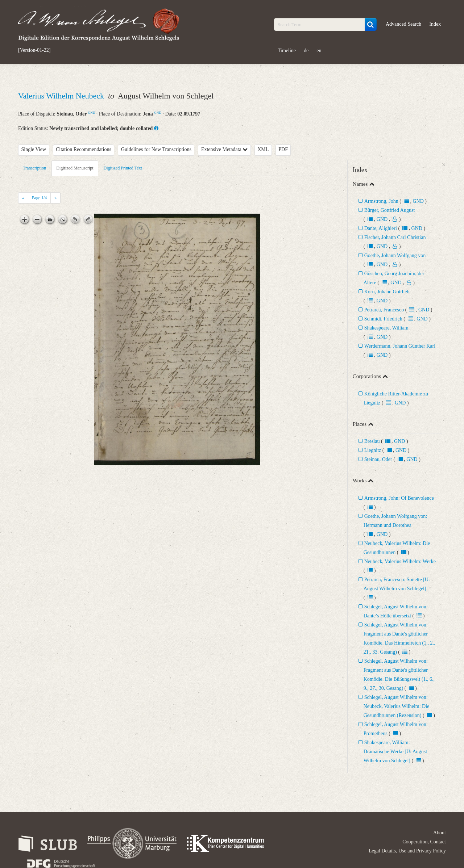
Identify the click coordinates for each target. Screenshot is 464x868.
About (440, 833)
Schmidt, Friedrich (383, 319)
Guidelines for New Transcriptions (156, 149)
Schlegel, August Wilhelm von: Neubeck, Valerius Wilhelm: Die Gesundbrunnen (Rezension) (397, 706)
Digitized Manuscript (75, 168)
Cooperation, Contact (424, 842)
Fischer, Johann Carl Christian (395, 237)
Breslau (372, 441)
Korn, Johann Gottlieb (387, 292)
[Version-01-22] (34, 50)
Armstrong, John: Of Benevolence (399, 498)
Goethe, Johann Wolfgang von (395, 255)
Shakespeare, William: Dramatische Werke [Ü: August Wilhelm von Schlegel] (395, 752)
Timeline (287, 51)
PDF (283, 149)
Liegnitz (373, 450)
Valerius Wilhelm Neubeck (62, 96)
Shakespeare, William (386, 328)
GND (92, 113)
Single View (34, 149)
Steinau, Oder (378, 459)
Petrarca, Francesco (384, 310)
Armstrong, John (381, 201)
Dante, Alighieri (381, 228)
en (319, 51)
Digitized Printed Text (123, 168)
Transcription (34, 168)
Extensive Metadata (224, 149)
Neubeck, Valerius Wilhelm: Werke (400, 561)
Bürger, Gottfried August (390, 210)
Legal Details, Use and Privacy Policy (407, 851)
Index (435, 24)
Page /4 (39, 198)
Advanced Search (403, 24)
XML (263, 149)
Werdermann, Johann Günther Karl (400, 346)
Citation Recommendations (84, 149)
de (306, 51)
